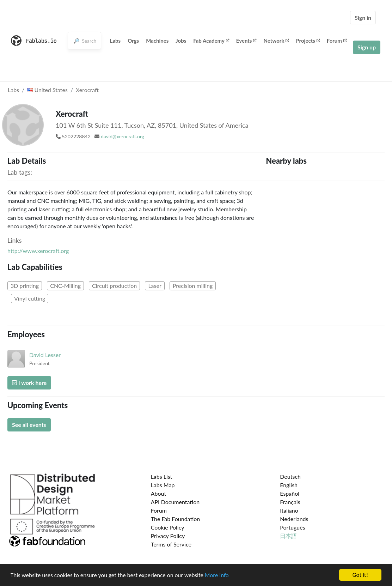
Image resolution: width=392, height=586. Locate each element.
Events (246, 41)
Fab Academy (211, 41)
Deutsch (290, 476)
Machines (157, 41)
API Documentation (175, 502)
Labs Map (163, 485)
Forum (337, 41)
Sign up (367, 47)
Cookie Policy (168, 527)
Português (292, 527)
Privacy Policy (168, 536)
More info (217, 576)
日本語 (288, 536)
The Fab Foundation (176, 519)
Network (276, 41)
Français (290, 502)
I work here (29, 383)
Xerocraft (87, 90)
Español (290, 493)
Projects (308, 41)
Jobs (181, 41)
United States (47, 90)
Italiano (289, 510)
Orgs (133, 41)
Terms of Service (171, 544)
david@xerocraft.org (122, 136)
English (289, 485)
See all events (29, 425)
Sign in (363, 17)
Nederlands (294, 519)
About (159, 493)
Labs (115, 41)
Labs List (162, 476)
